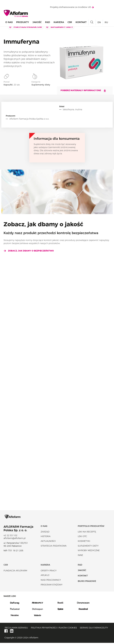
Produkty (23, 22)
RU (106, 22)
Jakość (37, 22)
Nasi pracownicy (51, 581)
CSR (70, 22)
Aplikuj (45, 576)
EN (99, 22)
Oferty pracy (49, 572)
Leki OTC (82, 537)
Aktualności (48, 542)
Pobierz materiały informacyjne (83, 90)
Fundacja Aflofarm (15, 572)
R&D (48, 22)
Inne (80, 556)
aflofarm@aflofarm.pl (15, 539)
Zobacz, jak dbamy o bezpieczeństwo (29, 251)
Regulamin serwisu (16, 629)
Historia (46, 537)
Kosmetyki (84, 542)
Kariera (59, 22)
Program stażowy (52, 586)
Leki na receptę (87, 533)
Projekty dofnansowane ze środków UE (72, 7)
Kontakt (81, 22)
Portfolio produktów (26, 27)
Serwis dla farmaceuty (94, 629)
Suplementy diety (60, 27)
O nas (9, 22)
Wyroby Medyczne (89, 552)
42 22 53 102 (10, 537)
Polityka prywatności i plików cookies (54, 629)
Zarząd (45, 533)
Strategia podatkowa (54, 547)
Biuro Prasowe (87, 582)
